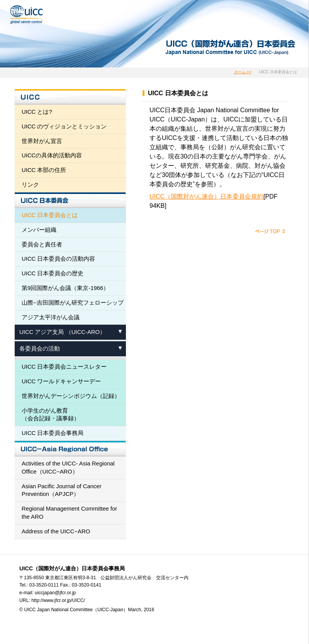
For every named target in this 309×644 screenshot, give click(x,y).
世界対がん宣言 (42, 141)
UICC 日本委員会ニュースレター (64, 367)
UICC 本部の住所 (44, 170)
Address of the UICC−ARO (56, 531)
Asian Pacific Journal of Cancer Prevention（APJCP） (62, 490)
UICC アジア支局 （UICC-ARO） (62, 332)
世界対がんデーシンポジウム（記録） (71, 396)
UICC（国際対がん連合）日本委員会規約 (206, 196)
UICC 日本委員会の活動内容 (59, 259)
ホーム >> (243, 72)
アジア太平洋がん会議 (51, 317)
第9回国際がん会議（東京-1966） (65, 288)
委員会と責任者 (42, 244)
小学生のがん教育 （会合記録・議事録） (51, 415)
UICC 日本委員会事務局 (53, 433)
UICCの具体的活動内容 (52, 155)
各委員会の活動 (40, 349)
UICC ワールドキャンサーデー (61, 381)
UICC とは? (37, 112)
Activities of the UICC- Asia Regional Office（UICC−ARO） (68, 468)
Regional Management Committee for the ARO (69, 513)
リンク (30, 185)
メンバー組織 (39, 230)
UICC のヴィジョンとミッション (64, 126)
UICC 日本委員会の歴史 (53, 273)
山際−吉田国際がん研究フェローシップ (73, 303)
